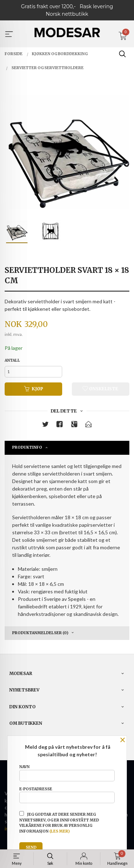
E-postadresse (67, 795)
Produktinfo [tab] (27, 447)
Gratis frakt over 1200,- (48, 6)
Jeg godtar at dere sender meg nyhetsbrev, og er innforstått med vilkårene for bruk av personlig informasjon (59, 822)
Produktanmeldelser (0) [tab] (40, 633)
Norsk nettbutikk (67, 14)
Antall (12, 360)
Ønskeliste (100, 389)
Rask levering (96, 6)
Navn (67, 773)
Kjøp (34, 389)
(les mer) (59, 831)
